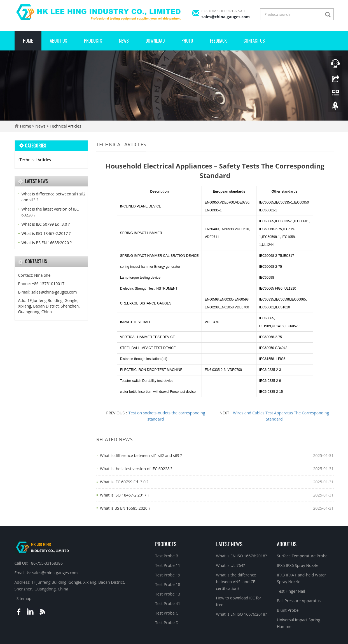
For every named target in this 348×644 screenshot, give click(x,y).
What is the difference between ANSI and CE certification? (236, 582)
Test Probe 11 (168, 565)
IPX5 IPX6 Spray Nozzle (298, 565)
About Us (59, 41)
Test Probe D (167, 623)
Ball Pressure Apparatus (299, 601)
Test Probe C (167, 613)
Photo (187, 41)
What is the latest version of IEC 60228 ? (136, 469)
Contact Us (254, 41)
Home (28, 41)
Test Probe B (167, 556)
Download (155, 41)
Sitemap (24, 598)
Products (93, 41)
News (124, 41)
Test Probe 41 (168, 603)
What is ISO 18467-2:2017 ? (125, 495)
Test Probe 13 (168, 594)
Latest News (229, 544)
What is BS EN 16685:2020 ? (125, 508)
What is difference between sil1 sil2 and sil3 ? (141, 455)
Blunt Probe (288, 610)
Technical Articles (65, 126)
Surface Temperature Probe (302, 556)
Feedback (218, 41)
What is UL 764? (231, 565)
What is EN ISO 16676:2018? (242, 556)
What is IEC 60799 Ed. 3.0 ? (124, 482)
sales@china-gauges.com (226, 17)
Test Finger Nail (291, 591)
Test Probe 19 (168, 575)
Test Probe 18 (168, 584)
